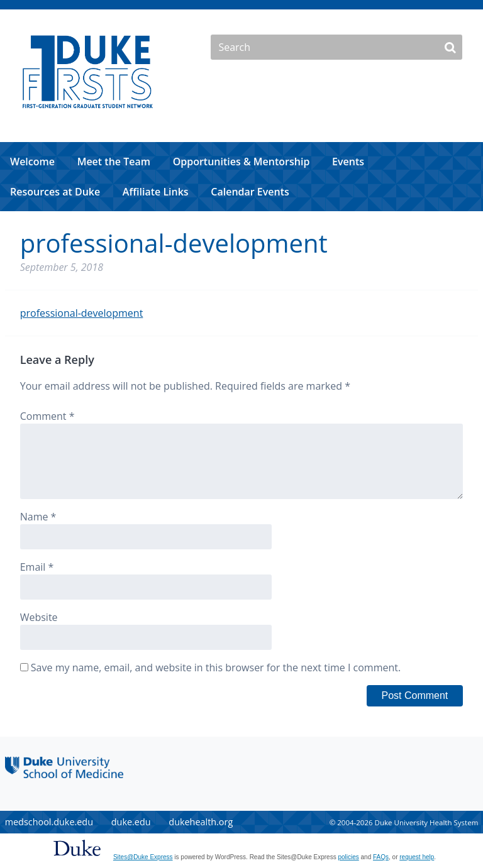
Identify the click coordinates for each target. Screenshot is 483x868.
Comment (47, 416)
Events (348, 162)
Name (38, 517)
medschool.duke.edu (49, 822)
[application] (241, 177)
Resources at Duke (55, 192)
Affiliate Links (156, 192)
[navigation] (241, 177)
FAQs (381, 857)
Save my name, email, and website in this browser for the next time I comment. (216, 667)
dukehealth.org (201, 822)
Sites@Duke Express (143, 857)
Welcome (32, 162)
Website (39, 617)
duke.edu (131, 822)
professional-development (82, 313)
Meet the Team (114, 162)
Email (37, 567)
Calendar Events (250, 192)
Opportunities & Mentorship (241, 162)
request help (417, 857)
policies (348, 857)
